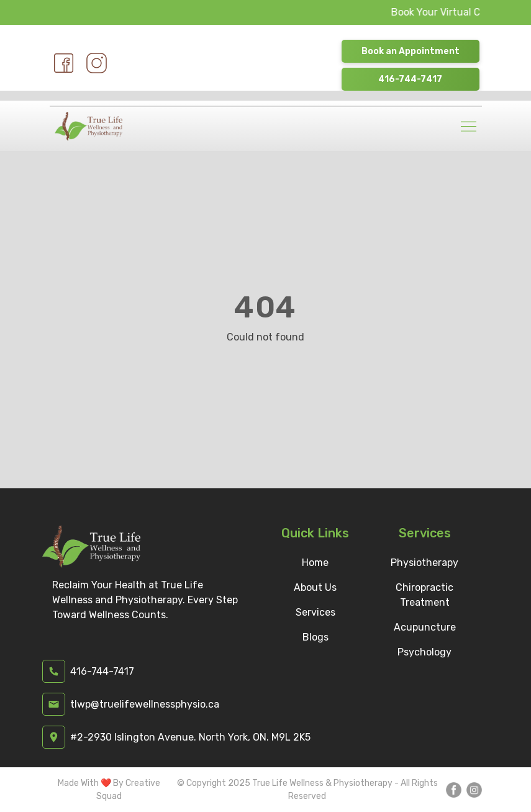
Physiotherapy (424, 563)
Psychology (424, 652)
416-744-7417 (410, 79)
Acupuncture (425, 627)
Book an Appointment (411, 51)
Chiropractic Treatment (424, 595)
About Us (315, 587)
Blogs (315, 637)
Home (315, 563)
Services (315, 612)
